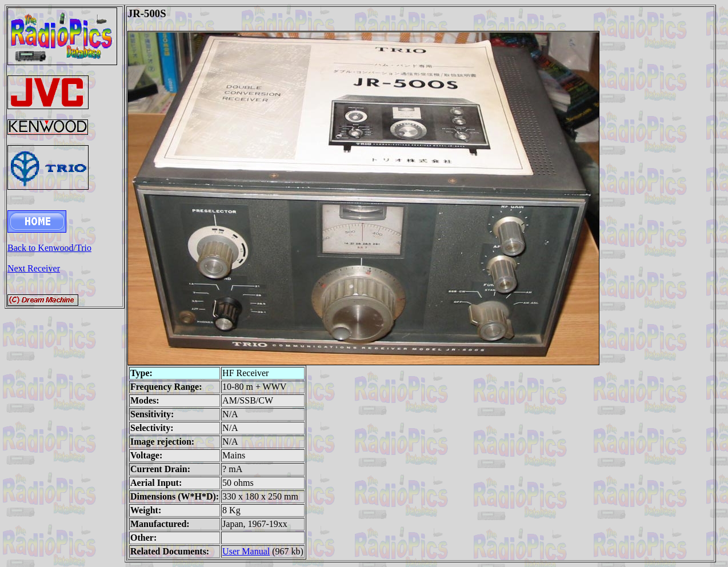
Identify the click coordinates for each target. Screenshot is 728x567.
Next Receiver (34, 268)
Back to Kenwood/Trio (49, 248)
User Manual (246, 551)
